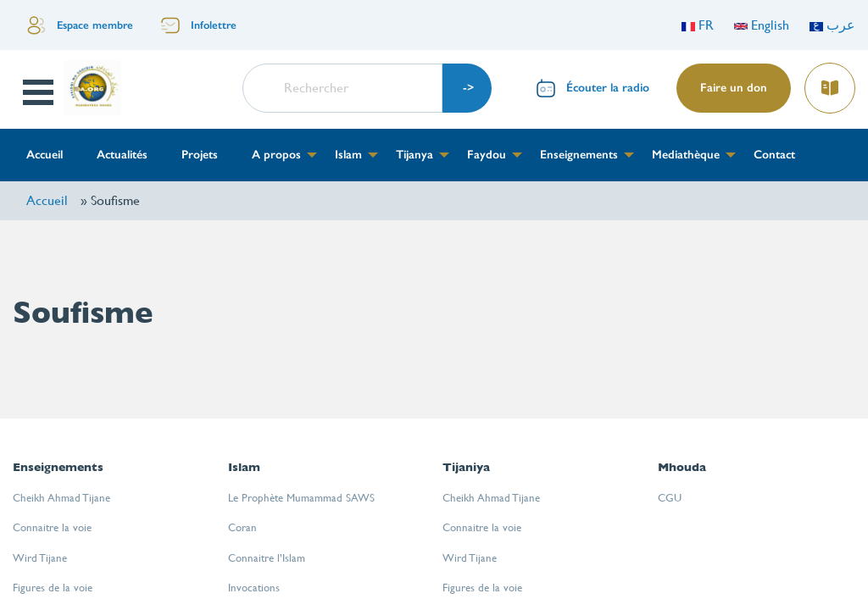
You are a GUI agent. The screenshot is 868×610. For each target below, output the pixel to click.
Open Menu (40, 92)
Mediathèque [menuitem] (686, 155)
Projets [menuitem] (200, 155)
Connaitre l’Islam (267, 558)
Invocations (254, 588)
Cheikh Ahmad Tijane (61, 498)
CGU (670, 498)
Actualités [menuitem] (122, 155)
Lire (829, 83)
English (762, 25)
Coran (242, 527)
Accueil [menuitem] (45, 155)
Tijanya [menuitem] (415, 155)
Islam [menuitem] (348, 155)
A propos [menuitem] (276, 155)
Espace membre (95, 25)
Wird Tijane (40, 558)
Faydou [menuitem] (487, 155)
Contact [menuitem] (774, 155)
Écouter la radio (608, 88)
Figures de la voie (53, 588)
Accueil (47, 200)
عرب (832, 25)
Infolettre (214, 25)
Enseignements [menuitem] (579, 155)
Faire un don (734, 88)
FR (698, 25)
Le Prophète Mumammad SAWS (301, 498)
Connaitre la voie (52, 527)
